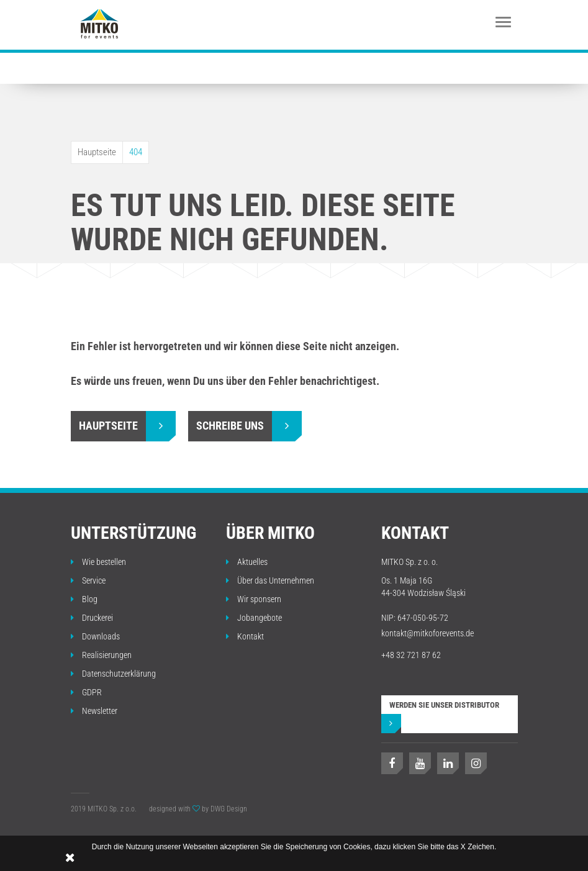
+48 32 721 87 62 (411, 655)
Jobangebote (254, 618)
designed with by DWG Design (198, 809)
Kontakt (245, 636)
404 (136, 152)
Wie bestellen (98, 562)
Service (88, 580)
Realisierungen (101, 655)
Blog (84, 599)
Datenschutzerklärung (113, 674)
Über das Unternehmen (270, 580)
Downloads (95, 636)
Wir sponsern (254, 599)
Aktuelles (247, 562)
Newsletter (94, 711)
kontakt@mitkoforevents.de (427, 633)
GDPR (86, 692)
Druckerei (92, 618)
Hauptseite (97, 152)
